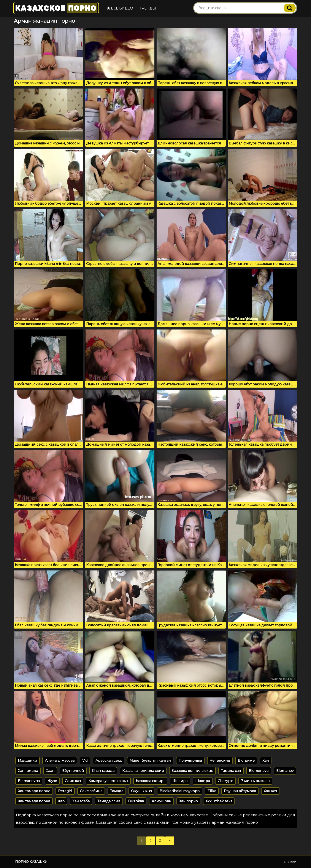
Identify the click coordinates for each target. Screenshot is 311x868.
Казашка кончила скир (143, 771)
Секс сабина (91, 791)
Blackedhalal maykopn (180, 791)
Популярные (190, 761)
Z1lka (212, 791)
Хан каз (270, 791)
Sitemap (290, 862)
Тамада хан (231, 771)
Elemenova (259, 771)
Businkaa (136, 801)
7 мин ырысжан (255, 781)
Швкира (180, 781)
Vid (85, 761)
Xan (61, 801)
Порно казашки (31, 862)
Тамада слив (109, 801)
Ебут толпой (73, 771)
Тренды (148, 8)
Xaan (50, 771)
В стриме (246, 761)
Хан (266, 761)
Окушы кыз (141, 791)
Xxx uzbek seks (219, 801)
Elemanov (285, 771)
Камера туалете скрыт (108, 781)
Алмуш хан (161, 801)
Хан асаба (81, 801)
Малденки (28, 761)
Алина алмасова (60, 761)
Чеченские (220, 761)
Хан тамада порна (34, 801)
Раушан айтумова (240, 791)
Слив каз (73, 781)
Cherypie (225, 781)
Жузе (52, 781)
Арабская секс (109, 761)
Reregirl (65, 791)
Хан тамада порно (34, 791)
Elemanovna (29, 781)
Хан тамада (28, 771)
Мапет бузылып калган (150, 761)
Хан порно (188, 801)
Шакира (203, 781)
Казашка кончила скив (192, 771)
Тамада (117, 791)
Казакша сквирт (150, 781)
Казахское (56, 8)
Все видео (120, 8)
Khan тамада (103, 771)
